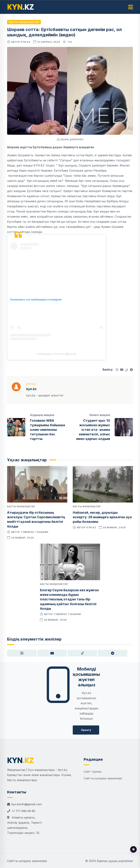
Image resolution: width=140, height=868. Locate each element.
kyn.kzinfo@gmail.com (27, 804)
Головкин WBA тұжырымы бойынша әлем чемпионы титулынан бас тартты (47, 430)
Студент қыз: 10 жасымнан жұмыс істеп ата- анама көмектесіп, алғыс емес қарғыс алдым (93, 430)
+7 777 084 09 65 (23, 811)
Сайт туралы (93, 772)
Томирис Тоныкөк (35, 532)
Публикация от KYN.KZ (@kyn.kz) (57, 354)
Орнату (86, 730)
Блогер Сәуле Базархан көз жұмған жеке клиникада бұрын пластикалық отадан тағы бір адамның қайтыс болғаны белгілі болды (69, 599)
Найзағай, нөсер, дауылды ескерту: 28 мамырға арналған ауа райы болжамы (102, 517)
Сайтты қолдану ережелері (103, 778)
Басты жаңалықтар (24, 22)
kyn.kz (26, 42)
